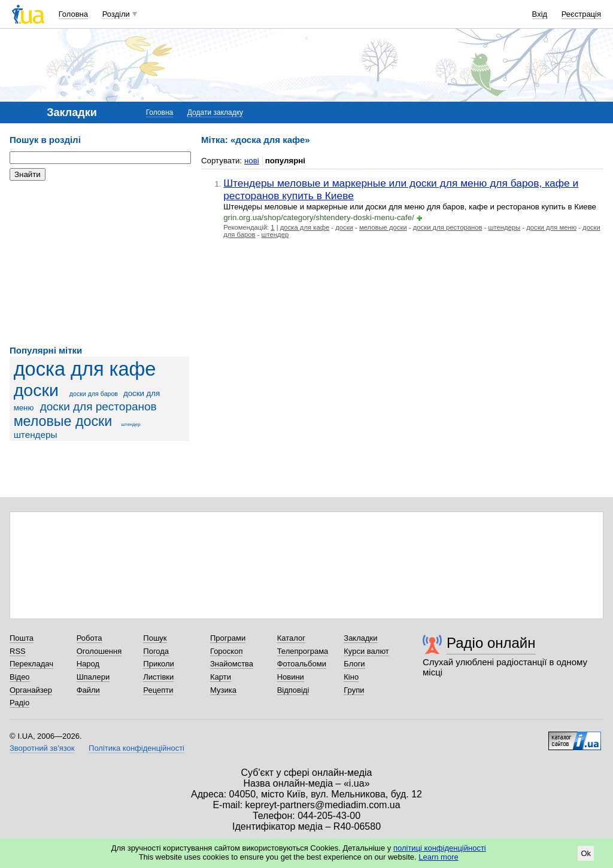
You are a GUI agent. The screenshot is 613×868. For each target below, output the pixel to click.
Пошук (155, 638)
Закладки (360, 638)
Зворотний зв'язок (42, 748)
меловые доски (63, 421)
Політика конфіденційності (136, 748)
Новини (291, 677)
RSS (18, 651)
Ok (586, 853)
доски (36, 390)
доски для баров (94, 394)
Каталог (291, 638)
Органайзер (31, 690)
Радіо (19, 703)
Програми (228, 638)
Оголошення (99, 651)
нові (252, 161)
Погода (156, 651)
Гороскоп (226, 651)
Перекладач (31, 664)
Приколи (158, 664)
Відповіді (293, 690)
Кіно (351, 677)
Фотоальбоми (302, 664)
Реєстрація (581, 14)
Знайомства (232, 664)
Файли (88, 690)
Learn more (438, 857)
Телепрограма (303, 651)
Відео (20, 677)
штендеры (36, 435)
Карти (221, 677)
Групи (354, 690)
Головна (73, 14)
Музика (223, 690)
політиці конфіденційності (440, 848)
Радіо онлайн (491, 643)
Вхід (540, 14)
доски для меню (551, 227)
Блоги (354, 664)
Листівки (158, 677)
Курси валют (366, 651)
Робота (89, 638)
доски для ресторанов (98, 406)
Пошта (22, 638)
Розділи (116, 14)
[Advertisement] (99, 263)
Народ (88, 664)
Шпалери (93, 677)
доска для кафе (85, 369)
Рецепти (158, 690)
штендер (131, 424)
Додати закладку (215, 112)
